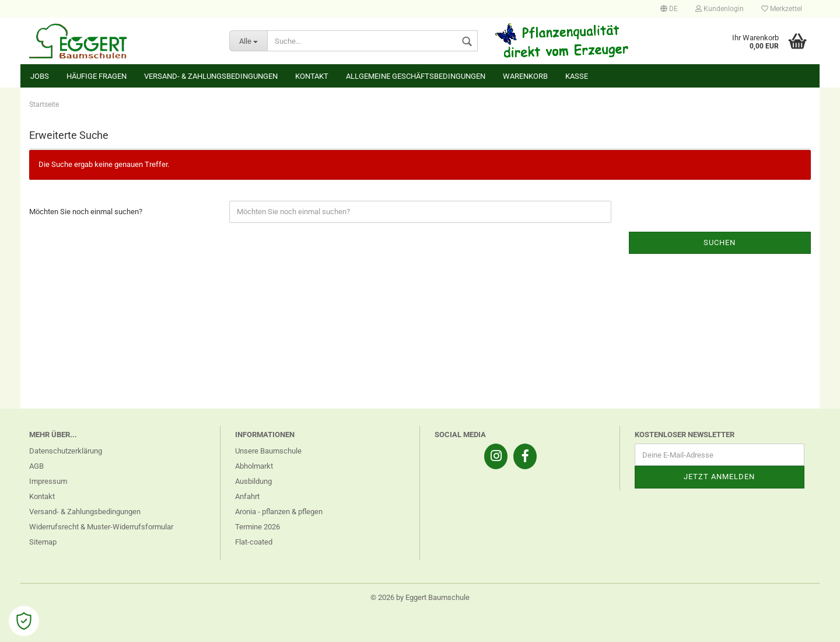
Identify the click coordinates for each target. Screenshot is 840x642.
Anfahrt (247, 496)
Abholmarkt (254, 466)
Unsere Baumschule (268, 451)
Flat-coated (254, 542)
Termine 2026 (258, 527)
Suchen (720, 243)
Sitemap (43, 542)
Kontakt (312, 76)
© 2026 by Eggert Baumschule (420, 597)
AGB (36, 466)
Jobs (40, 76)
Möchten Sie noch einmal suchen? (86, 212)
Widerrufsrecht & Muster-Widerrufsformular (101, 527)
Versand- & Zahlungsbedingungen (211, 76)
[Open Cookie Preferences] (24, 621)
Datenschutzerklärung (66, 451)
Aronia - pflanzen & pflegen (279, 512)
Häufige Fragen (97, 76)
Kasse (577, 76)
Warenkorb (525, 76)
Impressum (48, 481)
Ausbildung (253, 481)
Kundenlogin (720, 9)
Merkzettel (782, 9)
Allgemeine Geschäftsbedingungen (416, 76)
